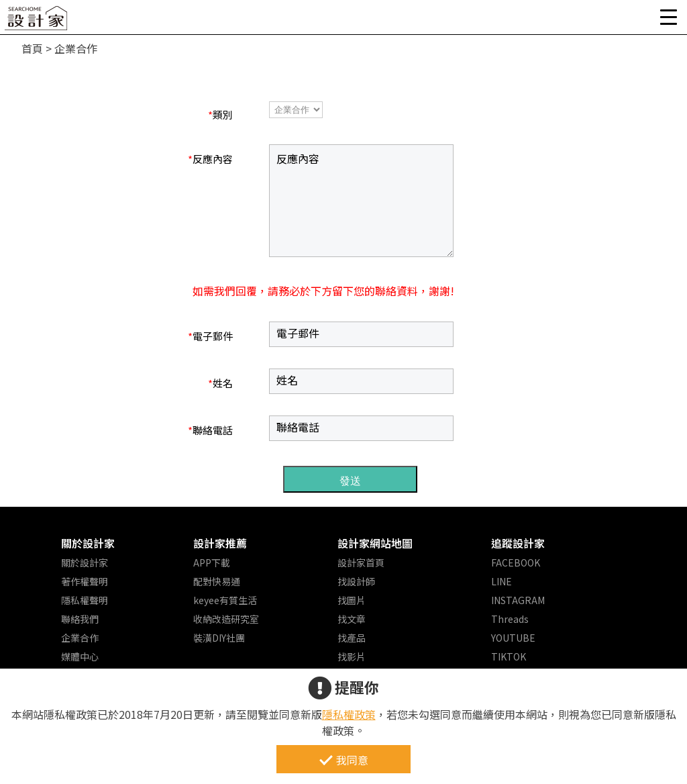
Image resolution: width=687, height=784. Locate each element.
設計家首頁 (361, 562)
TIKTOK (509, 656)
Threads (510, 619)
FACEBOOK (516, 562)
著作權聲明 (85, 581)
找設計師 (356, 581)
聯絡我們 (80, 619)
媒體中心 (80, 656)
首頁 (32, 48)
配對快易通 (217, 581)
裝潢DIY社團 (219, 638)
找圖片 (352, 600)
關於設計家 (88, 543)
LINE (501, 581)
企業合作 (80, 638)
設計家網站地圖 (375, 543)
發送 (350, 481)
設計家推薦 (220, 543)
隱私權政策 (349, 714)
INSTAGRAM (518, 600)
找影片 (352, 656)
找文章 (352, 619)
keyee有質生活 (225, 600)
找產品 (352, 638)
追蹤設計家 (518, 543)
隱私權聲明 (85, 600)
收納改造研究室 (226, 619)
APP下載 (212, 562)
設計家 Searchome (37, 22)
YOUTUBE (513, 638)
